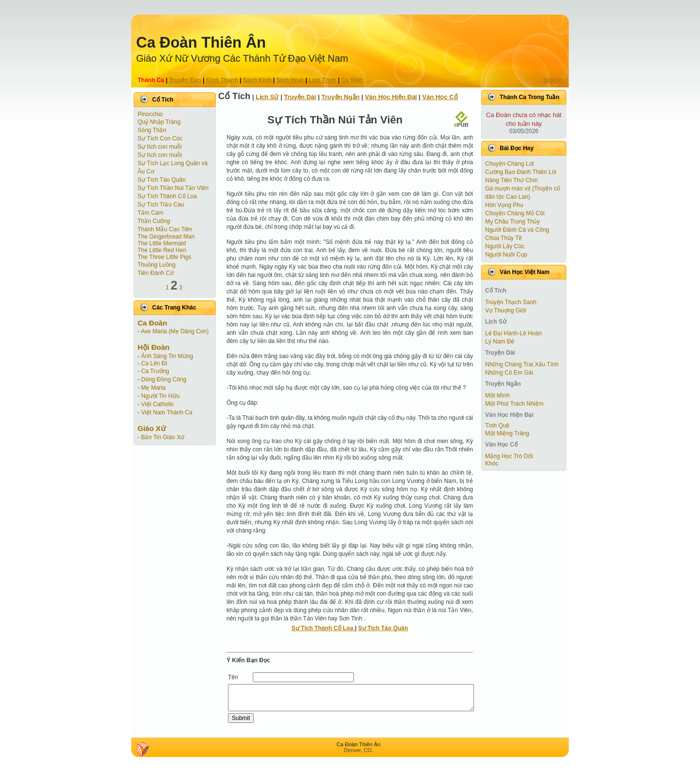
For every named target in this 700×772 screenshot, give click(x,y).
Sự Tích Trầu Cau (161, 205)
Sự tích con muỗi (160, 147)
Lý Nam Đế (500, 342)
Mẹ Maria (153, 388)
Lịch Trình (323, 80)
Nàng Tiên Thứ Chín (512, 180)
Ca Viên (352, 80)
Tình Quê (497, 426)
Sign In (553, 80)
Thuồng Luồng (157, 265)
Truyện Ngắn (340, 97)
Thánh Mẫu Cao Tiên (165, 229)
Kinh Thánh (222, 80)
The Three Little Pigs (165, 257)
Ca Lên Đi (154, 363)
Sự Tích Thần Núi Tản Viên (173, 188)
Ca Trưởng (155, 371)
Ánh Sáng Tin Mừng (167, 356)
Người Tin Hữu (160, 396)
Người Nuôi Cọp (506, 255)
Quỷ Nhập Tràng (159, 122)
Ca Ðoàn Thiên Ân (201, 43)
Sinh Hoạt (290, 80)
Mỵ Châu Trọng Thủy (512, 222)
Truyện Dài (300, 97)
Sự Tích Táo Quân (162, 180)
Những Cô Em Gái (509, 373)
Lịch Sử (267, 97)
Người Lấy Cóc (505, 246)
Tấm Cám (150, 213)
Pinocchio (150, 114)
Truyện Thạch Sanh (511, 302)
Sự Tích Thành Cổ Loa (167, 196)
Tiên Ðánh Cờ (156, 273)
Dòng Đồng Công (164, 379)
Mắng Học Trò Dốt (509, 456)
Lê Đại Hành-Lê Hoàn (513, 333)
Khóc (492, 463)
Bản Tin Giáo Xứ (163, 437)
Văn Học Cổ (440, 97)
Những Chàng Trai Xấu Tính (522, 364)
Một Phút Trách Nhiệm (514, 404)
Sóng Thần (152, 130)
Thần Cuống (154, 221)
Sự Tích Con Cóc (160, 138)
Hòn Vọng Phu (504, 205)
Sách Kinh (257, 80)
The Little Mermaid (162, 243)
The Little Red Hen (162, 250)
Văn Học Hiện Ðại (391, 97)
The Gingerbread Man (166, 237)
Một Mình (497, 395)
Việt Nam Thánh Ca (166, 412)
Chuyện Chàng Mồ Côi (515, 213)
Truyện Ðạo (185, 80)
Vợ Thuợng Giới (506, 310)
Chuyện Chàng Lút (509, 164)
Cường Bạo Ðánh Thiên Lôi (521, 172)
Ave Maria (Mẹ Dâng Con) (175, 331)
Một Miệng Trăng (507, 433)
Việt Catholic (157, 404)
